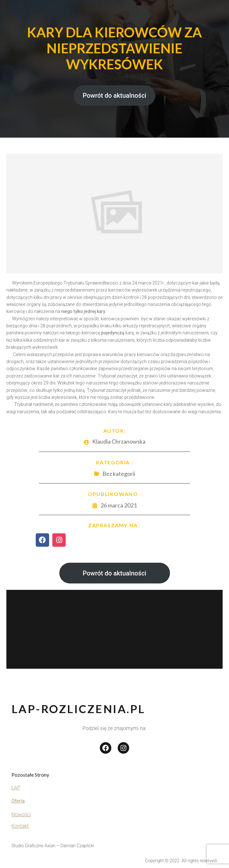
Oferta (18, 801)
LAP (16, 788)
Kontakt (20, 826)
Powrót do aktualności (114, 95)
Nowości (21, 815)
